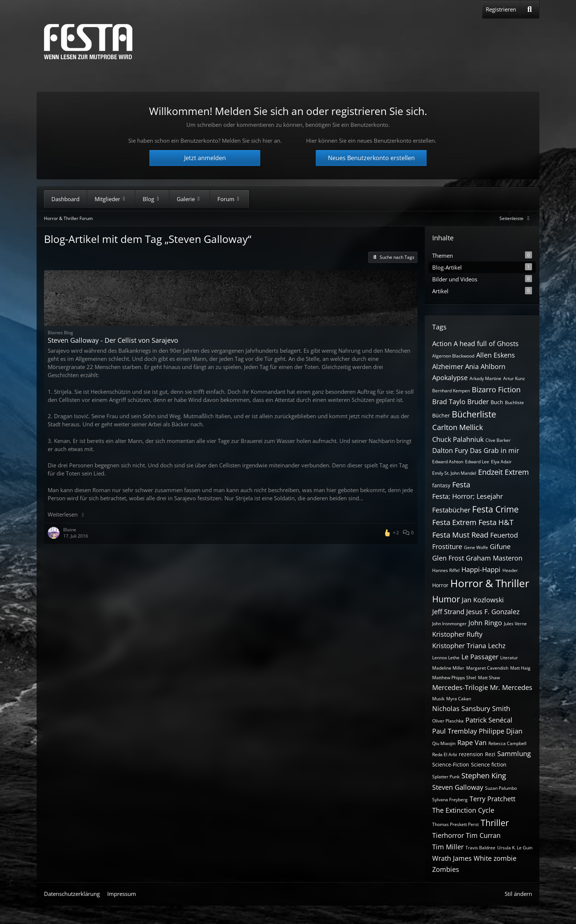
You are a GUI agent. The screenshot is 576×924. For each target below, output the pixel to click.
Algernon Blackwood (453, 356)
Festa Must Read (460, 535)
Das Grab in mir (494, 450)
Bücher (441, 415)
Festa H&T (496, 522)
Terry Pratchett (492, 799)
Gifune (500, 546)
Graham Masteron (494, 558)
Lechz (497, 646)
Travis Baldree (480, 848)
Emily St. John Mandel (454, 473)
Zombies (446, 869)
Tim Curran (483, 835)
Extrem (517, 472)
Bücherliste (474, 414)
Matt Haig (520, 668)
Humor (446, 599)
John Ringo (485, 623)
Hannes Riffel (446, 570)
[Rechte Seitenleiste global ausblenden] (516, 218)
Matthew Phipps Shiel (454, 678)
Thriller (495, 823)
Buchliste (514, 402)
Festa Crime (495, 509)
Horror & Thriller (490, 583)
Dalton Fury (450, 450)
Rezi (490, 754)
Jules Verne (515, 624)
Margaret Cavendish (487, 668)
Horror (440, 585)
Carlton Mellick (458, 427)
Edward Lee (477, 462)
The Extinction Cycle (463, 810)
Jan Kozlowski (483, 600)
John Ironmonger (449, 624)
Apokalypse (450, 378)
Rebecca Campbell (507, 743)
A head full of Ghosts (486, 343)
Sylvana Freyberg (450, 800)
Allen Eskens (496, 355)
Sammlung (514, 754)
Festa (461, 485)
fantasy (441, 485)
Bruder (478, 402)
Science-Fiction (451, 764)
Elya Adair (501, 462)
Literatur (509, 658)
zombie (505, 858)
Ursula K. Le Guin (515, 848)
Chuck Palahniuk (458, 439)
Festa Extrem (454, 522)
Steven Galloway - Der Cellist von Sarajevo (113, 340)
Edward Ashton (448, 462)
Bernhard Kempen (451, 391)
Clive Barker (498, 440)
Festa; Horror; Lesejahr (467, 496)
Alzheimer (448, 366)
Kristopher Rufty (457, 634)
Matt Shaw (489, 678)
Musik (438, 699)
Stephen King (484, 776)
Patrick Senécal (489, 720)
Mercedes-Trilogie (460, 687)
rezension (471, 754)
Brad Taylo (449, 402)
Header (510, 570)
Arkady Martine (485, 378)
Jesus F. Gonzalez (493, 612)
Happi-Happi (481, 569)
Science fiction (489, 764)
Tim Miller (448, 847)
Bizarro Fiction (496, 390)
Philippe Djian (501, 731)
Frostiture (447, 546)
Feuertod (504, 535)
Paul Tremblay (455, 731)
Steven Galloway (458, 787)
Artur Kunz (514, 378)
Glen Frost (448, 558)
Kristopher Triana (459, 646)
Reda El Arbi (445, 754)
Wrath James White (462, 858)
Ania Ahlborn (485, 366)
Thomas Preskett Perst (455, 824)
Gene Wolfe (476, 547)
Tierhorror (448, 835)
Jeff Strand (448, 612)
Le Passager (480, 657)
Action (442, 343)
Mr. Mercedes (511, 687)
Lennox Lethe (446, 658)
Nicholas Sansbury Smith (471, 708)
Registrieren (501, 9)
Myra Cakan (459, 699)
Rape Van (472, 742)
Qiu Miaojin (444, 743)
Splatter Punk (446, 777)
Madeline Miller (448, 668)
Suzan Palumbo (501, 788)
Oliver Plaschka (448, 721)
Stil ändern (518, 894)
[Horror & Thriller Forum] (88, 42)
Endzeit (490, 472)
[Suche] (530, 9)
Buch (497, 402)
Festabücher (451, 510)
